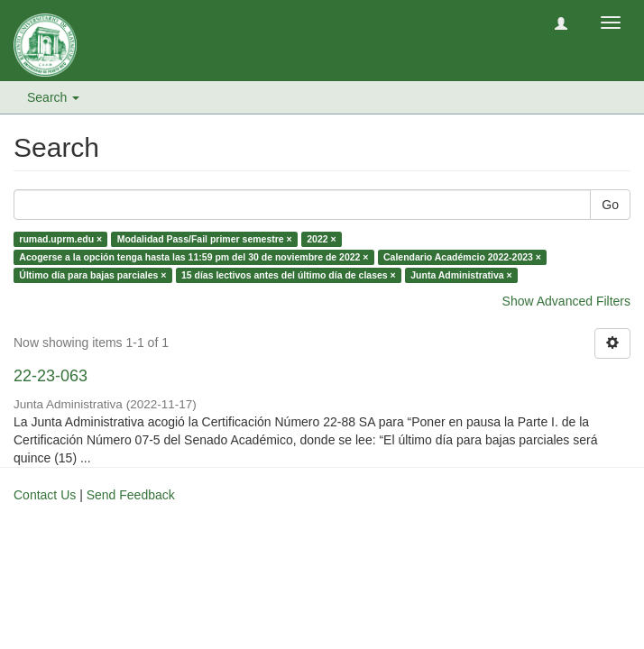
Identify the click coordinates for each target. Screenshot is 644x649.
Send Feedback (131, 495)
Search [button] (53, 97)
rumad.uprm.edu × (60, 239)
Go (610, 205)
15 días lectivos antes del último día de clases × (289, 275)
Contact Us (45, 495)
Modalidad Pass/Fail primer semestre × (205, 239)
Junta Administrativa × (461, 275)
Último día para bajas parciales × (92, 275)
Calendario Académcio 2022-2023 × (462, 257)
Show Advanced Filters (566, 301)
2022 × (321, 239)
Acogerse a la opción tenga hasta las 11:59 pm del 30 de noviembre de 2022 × (193, 257)
